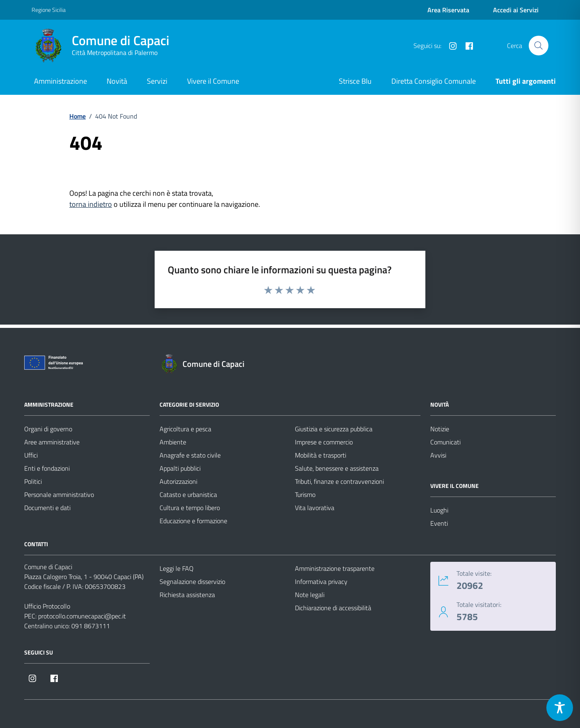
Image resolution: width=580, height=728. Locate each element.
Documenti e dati (47, 508)
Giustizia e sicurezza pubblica (334, 429)
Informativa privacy (321, 581)
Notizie (440, 429)
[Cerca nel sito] (539, 46)
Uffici (31, 455)
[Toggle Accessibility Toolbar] (560, 708)
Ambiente (173, 442)
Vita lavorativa (315, 508)
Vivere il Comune (213, 81)
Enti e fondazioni (47, 468)
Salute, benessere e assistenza (337, 468)
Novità (117, 81)
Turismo (305, 494)
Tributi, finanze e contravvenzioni (339, 481)
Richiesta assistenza (187, 595)
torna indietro (91, 204)
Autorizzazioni (178, 481)
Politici (33, 481)
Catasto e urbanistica (188, 494)
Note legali (310, 595)
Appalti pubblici (180, 468)
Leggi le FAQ (177, 568)
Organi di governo (48, 429)
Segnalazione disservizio (192, 581)
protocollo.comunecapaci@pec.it (82, 616)
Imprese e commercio (324, 442)
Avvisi (438, 455)
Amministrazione (61, 81)
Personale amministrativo (59, 494)
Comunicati (445, 442)
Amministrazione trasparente (335, 568)
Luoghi (439, 510)
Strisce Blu (355, 81)
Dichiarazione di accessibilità (333, 608)
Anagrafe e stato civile (190, 455)
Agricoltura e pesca (185, 429)
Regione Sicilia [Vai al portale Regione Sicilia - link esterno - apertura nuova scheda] (49, 10)
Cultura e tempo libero (190, 508)
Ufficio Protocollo (47, 606)
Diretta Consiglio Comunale (434, 81)
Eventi (439, 523)
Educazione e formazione (193, 521)
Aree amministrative (52, 442)
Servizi (157, 81)
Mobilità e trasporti (321, 455)
